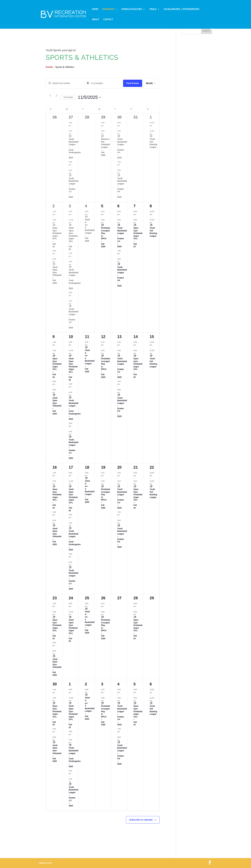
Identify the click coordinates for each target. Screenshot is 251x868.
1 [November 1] (151, 117)
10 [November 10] (71, 337)
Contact (108, 20)
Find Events (133, 83)
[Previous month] (50, 96)
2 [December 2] (86, 684)
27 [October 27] (71, 117)
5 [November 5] (102, 206)
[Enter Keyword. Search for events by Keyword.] (65, 83)
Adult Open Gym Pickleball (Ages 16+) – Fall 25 (73, 239)
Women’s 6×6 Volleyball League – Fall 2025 (105, 147)
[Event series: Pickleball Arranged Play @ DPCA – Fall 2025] (102, 225)
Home (95, 9)
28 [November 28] (136, 598)
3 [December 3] (102, 684)
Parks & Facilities (132, 9)
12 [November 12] (103, 337)
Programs (108, 9)
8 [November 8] (151, 206)
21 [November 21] (136, 467)
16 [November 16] (55, 467)
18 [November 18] (87, 467)
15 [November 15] (152, 337)
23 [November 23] (55, 598)
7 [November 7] (135, 206)
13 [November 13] (119, 337)
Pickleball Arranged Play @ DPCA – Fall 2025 (105, 237)
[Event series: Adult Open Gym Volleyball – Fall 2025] (54, 265)
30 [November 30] (55, 684)
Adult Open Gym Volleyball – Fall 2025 (57, 275)
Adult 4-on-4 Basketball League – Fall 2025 (90, 230)
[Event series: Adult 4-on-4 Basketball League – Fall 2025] (86, 217)
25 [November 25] (87, 598)
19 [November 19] (103, 467)
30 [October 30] (119, 117)
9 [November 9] (54, 337)
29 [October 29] (103, 117)
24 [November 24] (71, 598)
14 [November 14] (136, 337)
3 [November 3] (70, 206)
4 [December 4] (118, 684)
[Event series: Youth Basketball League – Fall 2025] (70, 137)
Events (49, 67)
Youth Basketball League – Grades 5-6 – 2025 (122, 188)
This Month (68, 97)
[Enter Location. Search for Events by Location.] (104, 83)
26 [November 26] (103, 598)
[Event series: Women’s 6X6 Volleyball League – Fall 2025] (102, 137)
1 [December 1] (70, 684)
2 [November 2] (54, 206)
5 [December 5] (135, 684)
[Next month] (57, 96)
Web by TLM (45, 863)
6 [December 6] (151, 684)
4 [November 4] (86, 206)
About (95, 20)
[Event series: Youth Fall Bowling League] (151, 137)
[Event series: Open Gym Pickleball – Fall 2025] (54, 225)
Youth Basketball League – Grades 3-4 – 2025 (122, 237)
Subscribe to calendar (141, 820)
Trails (153, 9)
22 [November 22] (152, 467)
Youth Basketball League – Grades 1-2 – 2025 (73, 188)
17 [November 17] (71, 467)
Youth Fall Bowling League (153, 143)
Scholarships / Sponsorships (182, 9)
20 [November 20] (119, 467)
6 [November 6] (118, 206)
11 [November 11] (87, 337)
